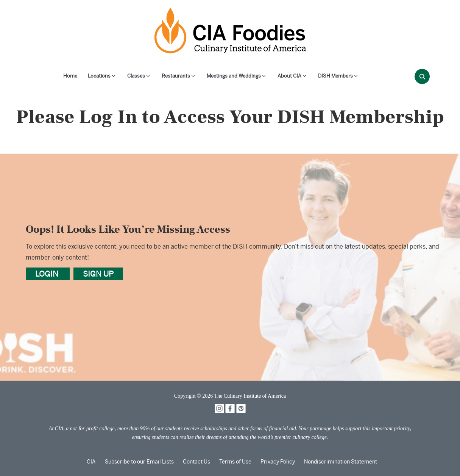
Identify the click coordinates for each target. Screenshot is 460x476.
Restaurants (176, 76)
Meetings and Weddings (234, 76)
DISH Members (335, 76)
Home (70, 76)
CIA (91, 462)
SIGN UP (98, 274)
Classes (136, 76)
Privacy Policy (278, 462)
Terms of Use (235, 462)
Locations (99, 76)
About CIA (289, 76)
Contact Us (196, 462)
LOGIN (48, 274)
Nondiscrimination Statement (341, 462)
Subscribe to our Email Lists (139, 462)
